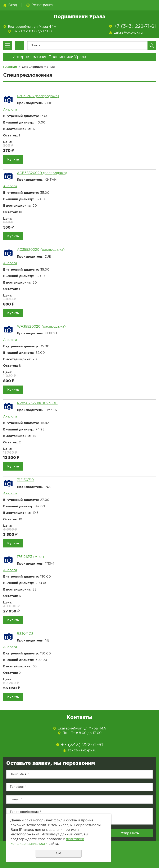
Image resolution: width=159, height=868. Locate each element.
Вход (13, 5)
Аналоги (10, 110)
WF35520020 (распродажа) (41, 327)
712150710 (25, 480)
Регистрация (42, 5)
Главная (10, 67)
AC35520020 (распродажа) (41, 250)
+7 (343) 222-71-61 (135, 27)
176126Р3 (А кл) (30, 557)
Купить (13, 159)
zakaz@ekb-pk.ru (128, 33)
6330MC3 (25, 634)
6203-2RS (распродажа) (38, 96)
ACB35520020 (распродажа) (42, 173)
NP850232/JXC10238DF (37, 403)
